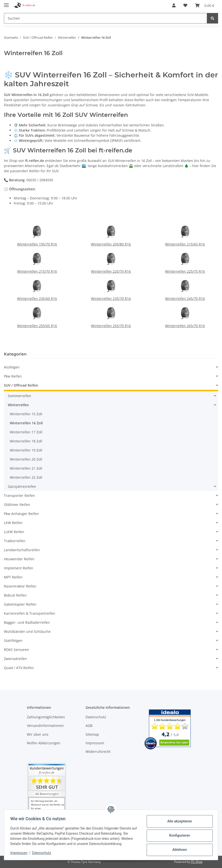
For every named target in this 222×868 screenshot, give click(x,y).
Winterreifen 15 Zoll (26, 414)
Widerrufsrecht (98, 752)
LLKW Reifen (14, 532)
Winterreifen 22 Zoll (26, 477)
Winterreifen (18, 405)
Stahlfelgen (13, 641)
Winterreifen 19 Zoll (26, 450)
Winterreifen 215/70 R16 (37, 271)
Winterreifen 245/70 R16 (185, 299)
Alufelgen (12, 367)
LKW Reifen (13, 523)
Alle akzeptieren (178, 821)
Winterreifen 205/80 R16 (111, 244)
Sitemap (92, 734)
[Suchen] (105, 18)
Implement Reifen (19, 568)
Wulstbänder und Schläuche (27, 631)
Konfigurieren (178, 835)
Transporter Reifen (19, 495)
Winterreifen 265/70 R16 (185, 326)
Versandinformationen (45, 726)
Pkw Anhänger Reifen (21, 514)
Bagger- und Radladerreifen (27, 622)
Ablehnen (178, 850)
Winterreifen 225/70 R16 (111, 271)
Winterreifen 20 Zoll (26, 459)
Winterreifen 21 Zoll (26, 468)
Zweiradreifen (15, 659)
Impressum (95, 743)
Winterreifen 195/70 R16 (37, 244)
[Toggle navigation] (6, 3)
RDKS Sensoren (17, 650)
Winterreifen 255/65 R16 (37, 326)
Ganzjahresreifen (22, 486)
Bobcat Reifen (15, 595)
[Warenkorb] (205, 5)
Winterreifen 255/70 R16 (111, 326)
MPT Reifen (13, 577)
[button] (174, 5)
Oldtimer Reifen (17, 505)
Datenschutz (96, 717)
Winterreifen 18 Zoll (26, 441)
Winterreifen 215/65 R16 (185, 244)
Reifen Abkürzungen (44, 743)
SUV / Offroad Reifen (21, 385)
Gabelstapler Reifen (20, 604)
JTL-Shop (197, 862)
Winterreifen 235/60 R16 (37, 299)
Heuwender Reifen (19, 559)
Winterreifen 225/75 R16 (185, 271)
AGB (89, 726)
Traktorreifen (15, 541)
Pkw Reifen (13, 376)
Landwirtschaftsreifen (22, 550)
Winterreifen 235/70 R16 (111, 299)
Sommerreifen (20, 396)
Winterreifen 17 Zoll (26, 432)
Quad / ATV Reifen (19, 668)
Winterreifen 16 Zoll (26, 423)
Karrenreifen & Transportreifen (30, 613)
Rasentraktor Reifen (20, 586)
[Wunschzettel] (185, 5)
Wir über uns (38, 734)
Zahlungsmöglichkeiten (46, 717)
